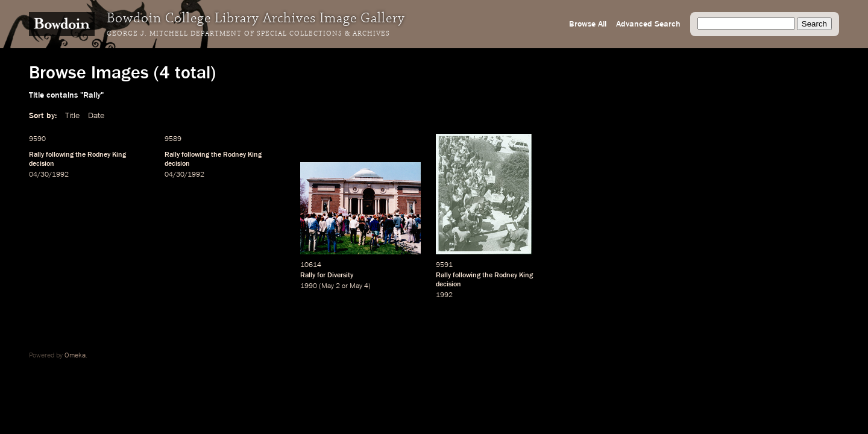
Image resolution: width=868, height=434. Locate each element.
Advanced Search (648, 24)
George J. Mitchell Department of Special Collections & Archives (248, 34)
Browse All (588, 24)
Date (96, 116)
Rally (36, 155)
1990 (309, 286)
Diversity (340, 275)
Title (72, 116)
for (321, 275)
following (60, 155)
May (328, 286)
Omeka (75, 356)
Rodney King (107, 155)
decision (42, 164)
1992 (444, 295)
